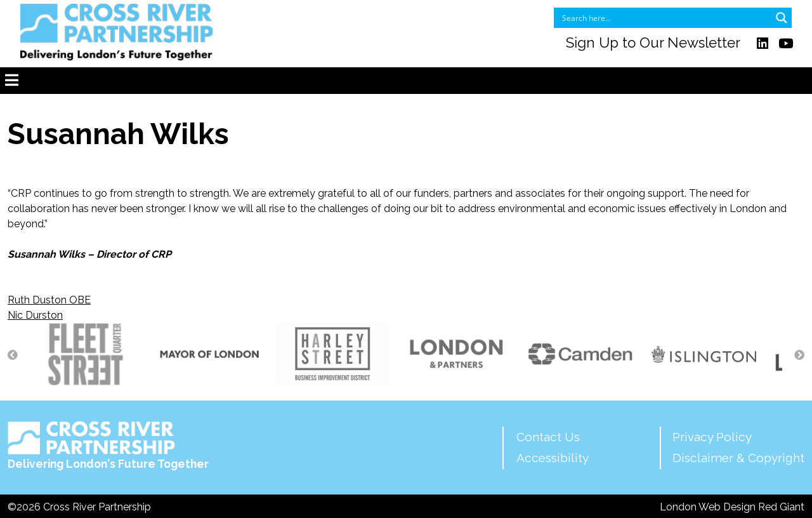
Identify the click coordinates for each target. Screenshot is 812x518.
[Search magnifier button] (782, 18)
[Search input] (665, 18)
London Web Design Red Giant (732, 507)
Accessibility (553, 458)
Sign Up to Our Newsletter (653, 43)
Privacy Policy (712, 437)
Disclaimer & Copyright (738, 458)
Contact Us (548, 437)
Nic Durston (35, 315)
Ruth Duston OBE (49, 300)
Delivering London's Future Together (108, 446)
